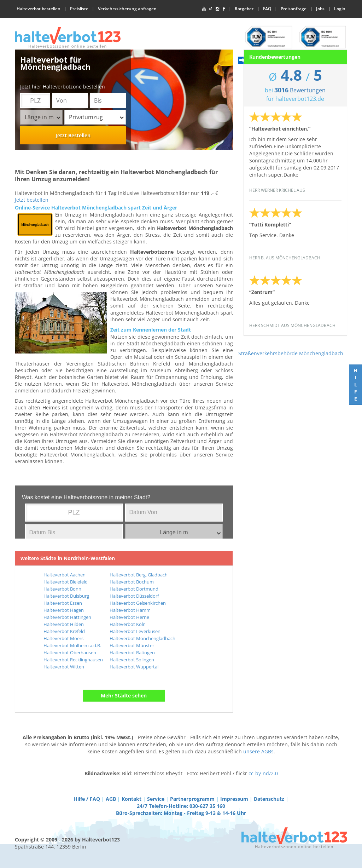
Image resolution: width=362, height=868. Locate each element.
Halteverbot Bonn (62, 589)
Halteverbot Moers (63, 638)
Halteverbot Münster (132, 645)
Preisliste (79, 9)
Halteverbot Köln (128, 624)
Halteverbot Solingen (132, 660)
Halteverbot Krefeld (64, 631)
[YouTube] (204, 9)
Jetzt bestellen (32, 200)
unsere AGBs (258, 751)
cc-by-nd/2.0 (263, 773)
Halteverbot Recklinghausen (73, 660)
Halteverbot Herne (129, 617)
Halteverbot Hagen (64, 610)
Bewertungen (308, 90)
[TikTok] (211, 9)
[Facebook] (224, 9)
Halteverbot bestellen (39, 9)
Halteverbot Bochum (132, 582)
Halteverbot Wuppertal (134, 667)
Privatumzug (96, 117)
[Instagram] (217, 9)
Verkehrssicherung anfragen (127, 9)
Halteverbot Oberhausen (70, 653)
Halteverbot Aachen (65, 575)
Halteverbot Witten (64, 667)
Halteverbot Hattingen (67, 617)
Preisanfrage (294, 9)
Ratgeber (244, 9)
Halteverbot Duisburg (66, 596)
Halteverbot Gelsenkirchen (138, 603)
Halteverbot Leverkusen (135, 631)
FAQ (267, 9)
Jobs (320, 9)
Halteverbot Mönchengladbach (142, 638)
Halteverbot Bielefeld (66, 582)
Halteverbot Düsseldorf (134, 596)
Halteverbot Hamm (130, 610)
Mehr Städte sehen (124, 695)
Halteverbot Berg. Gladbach (139, 575)
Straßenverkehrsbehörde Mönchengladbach (291, 353)
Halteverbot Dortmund (134, 589)
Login (340, 9)
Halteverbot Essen (63, 603)
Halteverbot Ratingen (132, 653)
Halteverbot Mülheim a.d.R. (72, 645)
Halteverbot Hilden (64, 624)
